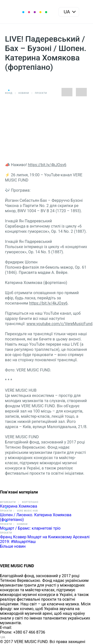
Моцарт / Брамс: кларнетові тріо (30, 528)
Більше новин (13, 546)
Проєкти (41, 93)
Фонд (9, 93)
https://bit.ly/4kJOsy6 (47, 165)
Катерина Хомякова (19, 506)
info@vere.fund (26, 628)
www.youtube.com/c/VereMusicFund (60, 324)
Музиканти (8, 502)
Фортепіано (30, 502)
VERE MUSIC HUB (27, 511)
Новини (24, 93)
